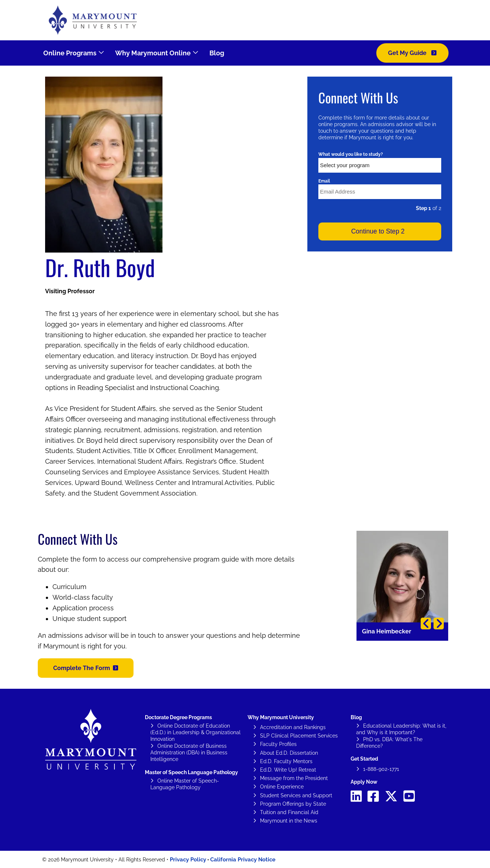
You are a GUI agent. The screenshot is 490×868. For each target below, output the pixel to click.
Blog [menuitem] (217, 53)
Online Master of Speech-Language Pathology (185, 784)
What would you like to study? (351, 154)
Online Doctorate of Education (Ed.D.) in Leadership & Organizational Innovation (195, 732)
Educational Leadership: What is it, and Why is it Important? (401, 729)
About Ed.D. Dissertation (289, 753)
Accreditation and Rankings (293, 727)
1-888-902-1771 (381, 769)
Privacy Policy (188, 860)
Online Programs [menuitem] (70, 53)
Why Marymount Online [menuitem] (153, 53)
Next (439, 624)
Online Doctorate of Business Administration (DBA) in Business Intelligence (189, 753)
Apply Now (364, 782)
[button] (86, 668)
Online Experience (282, 787)
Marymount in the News (289, 821)
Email (324, 181)
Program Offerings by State (293, 804)
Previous (426, 624)
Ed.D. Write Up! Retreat (288, 770)
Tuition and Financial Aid (289, 812)
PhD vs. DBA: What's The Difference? (389, 743)
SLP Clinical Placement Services (299, 736)
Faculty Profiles (278, 744)
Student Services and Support (296, 795)
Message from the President (294, 778)
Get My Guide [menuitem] (408, 53)
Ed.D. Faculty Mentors (286, 761)
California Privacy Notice (243, 860)
